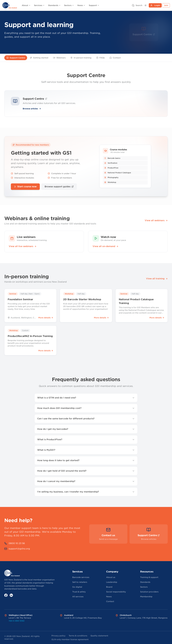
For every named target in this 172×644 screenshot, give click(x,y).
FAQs (100, 58)
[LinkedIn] (11, 595)
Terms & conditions (78, 636)
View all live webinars (23, 246)
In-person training (81, 58)
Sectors (69, 5)
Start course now (25, 187)
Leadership (112, 582)
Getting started (39, 58)
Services (39, 5)
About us (111, 577)
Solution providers (149, 592)
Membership (146, 597)
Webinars (59, 58)
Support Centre (16, 58)
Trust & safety (79, 592)
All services (78, 597)
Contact (115, 58)
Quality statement (99, 636)
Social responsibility (116, 592)
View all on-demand (105, 246)
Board (109, 587)
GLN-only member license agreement (70, 639)
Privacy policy (58, 636)
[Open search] (137, 5)
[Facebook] (6, 595)
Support (94, 5)
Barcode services (81, 577)
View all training (157, 279)
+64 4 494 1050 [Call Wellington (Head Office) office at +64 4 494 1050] (17, 621)
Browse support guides (59, 187)
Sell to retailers (80, 582)
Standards (54, 5)
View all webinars (156, 220)
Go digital (77, 587)
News (81, 5)
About (26, 5)
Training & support (149, 577)
